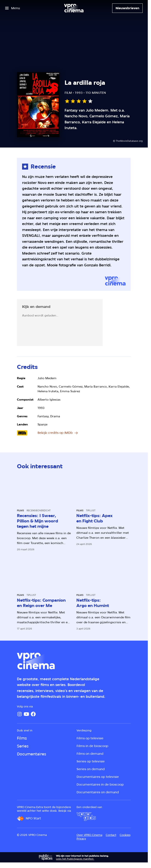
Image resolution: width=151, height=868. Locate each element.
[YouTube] (26, 714)
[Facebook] (33, 714)
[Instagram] (20, 714)
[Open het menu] (13, 8)
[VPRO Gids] (86, 817)
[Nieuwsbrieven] (127, 8)
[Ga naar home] (74, 8)
